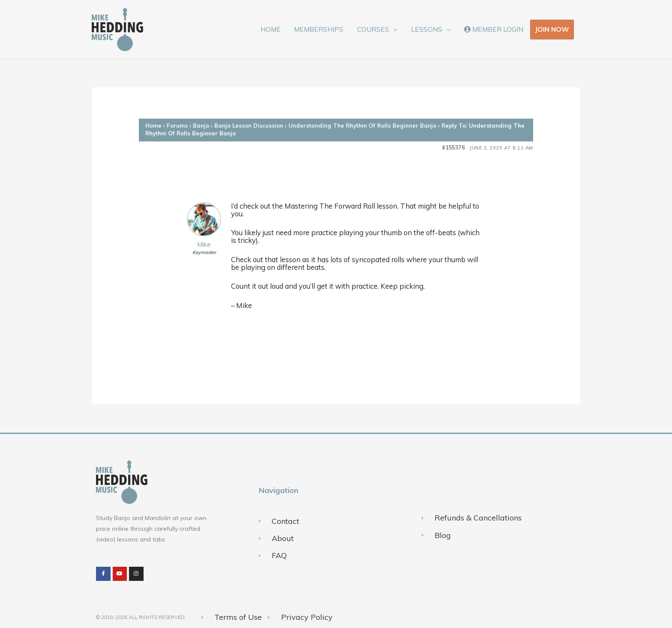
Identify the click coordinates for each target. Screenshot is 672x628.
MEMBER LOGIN (494, 29)
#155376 (453, 148)
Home (153, 126)
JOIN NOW (552, 29)
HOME (271, 29)
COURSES (373, 29)
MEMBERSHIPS (319, 29)
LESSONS (427, 29)
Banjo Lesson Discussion (249, 126)
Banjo (201, 126)
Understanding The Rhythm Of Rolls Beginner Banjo (362, 126)
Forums (177, 126)
